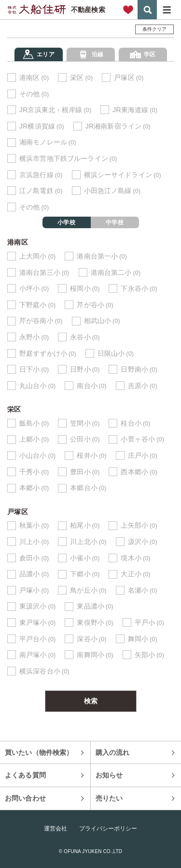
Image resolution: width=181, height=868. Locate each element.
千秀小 (34, 472)
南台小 (91, 386)
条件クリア (155, 29)
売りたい (109, 798)
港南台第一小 (102, 256)
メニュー (167, 10)
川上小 (34, 542)
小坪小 (34, 289)
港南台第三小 (44, 273)
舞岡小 (143, 639)
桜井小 (91, 456)
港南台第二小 (116, 273)
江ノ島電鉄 (41, 191)
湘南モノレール (48, 142)
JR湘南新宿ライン (118, 126)
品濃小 (34, 574)
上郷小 (34, 439)
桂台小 (135, 423)
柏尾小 (85, 525)
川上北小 (88, 542)
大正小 (135, 574)
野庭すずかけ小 (48, 354)
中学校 (114, 222)
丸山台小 (37, 386)
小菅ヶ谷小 (142, 439)
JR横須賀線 (42, 126)
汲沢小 (143, 542)
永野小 (34, 337)
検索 (147, 10)
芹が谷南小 (41, 321)
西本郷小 (139, 472)
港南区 (34, 78)
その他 (34, 94)
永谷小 (85, 337)
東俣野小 (95, 623)
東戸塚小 (37, 623)
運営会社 (56, 829)
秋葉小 (34, 525)
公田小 (85, 439)
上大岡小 (37, 256)
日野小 (85, 369)
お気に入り (128, 10)
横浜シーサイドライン (123, 175)
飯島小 (34, 423)
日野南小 (139, 369)
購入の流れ (113, 752)
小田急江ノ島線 (112, 191)
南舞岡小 (95, 655)
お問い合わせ (25, 798)
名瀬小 (143, 590)
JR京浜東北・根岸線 (55, 110)
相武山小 (102, 321)
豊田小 (85, 472)
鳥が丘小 (88, 590)
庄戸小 (143, 456)
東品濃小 (95, 606)
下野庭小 (37, 305)
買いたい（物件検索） (39, 752)
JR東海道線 (135, 110)
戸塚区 (129, 78)
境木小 (135, 558)
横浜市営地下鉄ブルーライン (68, 159)
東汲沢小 (37, 606)
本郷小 (34, 488)
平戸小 (149, 623)
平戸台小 (37, 639)
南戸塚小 (37, 655)
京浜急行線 (41, 175)
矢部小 (149, 655)
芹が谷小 (95, 305)
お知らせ (109, 775)
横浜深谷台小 (44, 671)
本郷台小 (88, 488)
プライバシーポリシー (108, 829)
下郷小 (85, 574)
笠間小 (85, 423)
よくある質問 (25, 775)
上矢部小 (139, 525)
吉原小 (143, 386)
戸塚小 (34, 590)
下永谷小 (139, 289)
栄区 (81, 78)
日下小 (34, 369)
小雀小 (85, 558)
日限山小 (116, 354)
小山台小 (37, 456)
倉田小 (34, 558)
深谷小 (91, 639)
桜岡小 (85, 289)
